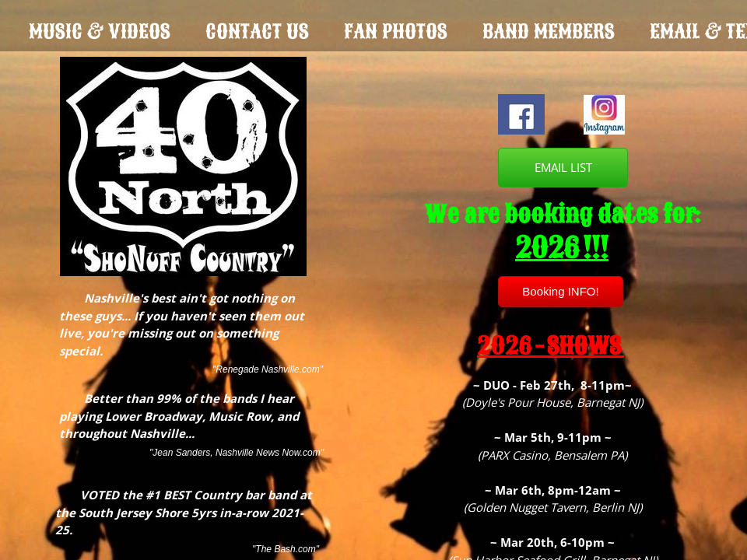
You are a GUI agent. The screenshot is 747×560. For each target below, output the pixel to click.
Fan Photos (396, 31)
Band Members (549, 31)
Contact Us (257, 31)
